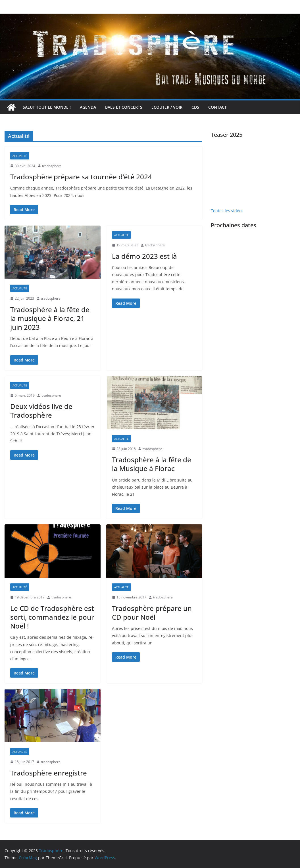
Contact (217, 107)
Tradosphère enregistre (49, 773)
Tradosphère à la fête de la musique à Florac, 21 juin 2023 (50, 318)
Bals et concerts (124, 107)
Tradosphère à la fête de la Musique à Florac (152, 464)
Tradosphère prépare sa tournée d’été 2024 (81, 177)
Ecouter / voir (167, 107)
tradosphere (52, 166)
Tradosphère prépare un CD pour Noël (152, 613)
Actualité (20, 156)
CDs (195, 107)
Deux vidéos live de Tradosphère (41, 411)
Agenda (88, 107)
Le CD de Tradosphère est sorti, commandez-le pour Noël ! (52, 617)
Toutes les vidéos (227, 211)
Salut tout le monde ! (47, 107)
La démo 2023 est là (144, 256)
